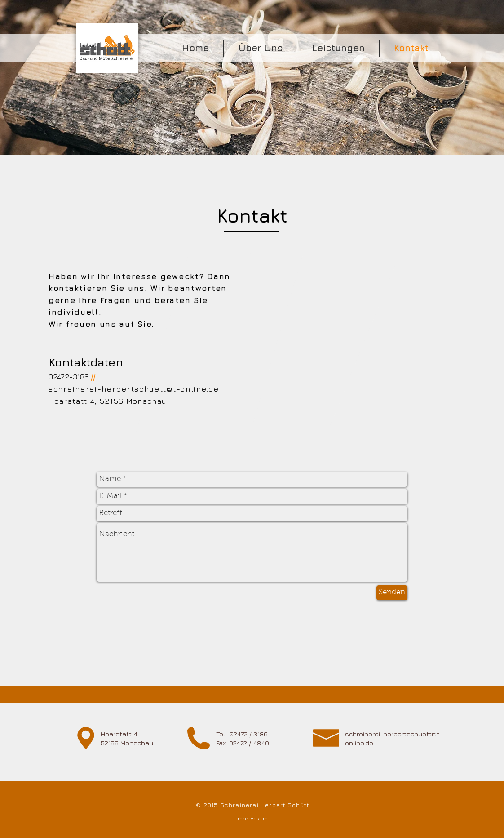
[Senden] (392, 593)
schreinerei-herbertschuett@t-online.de (134, 389)
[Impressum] (252, 818)
